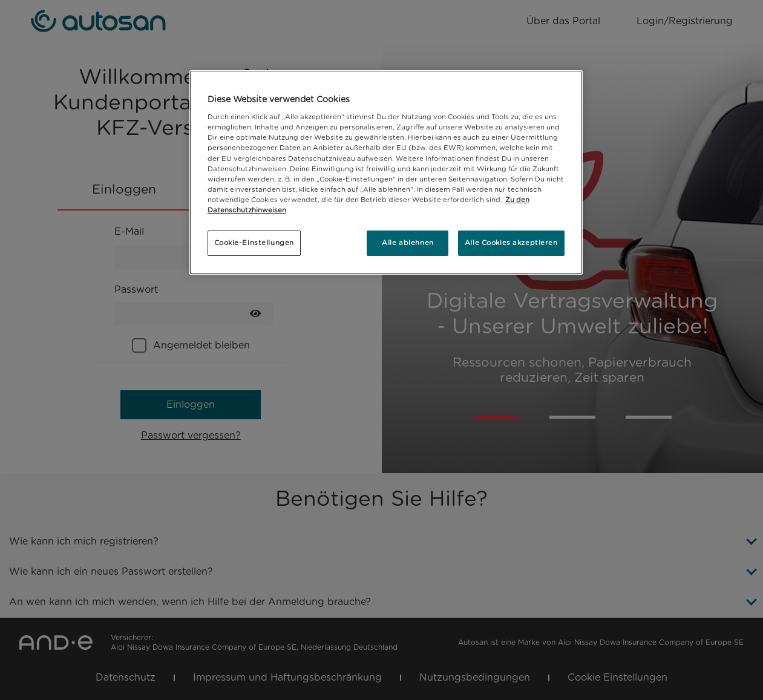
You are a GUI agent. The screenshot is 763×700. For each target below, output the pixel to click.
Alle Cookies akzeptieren (511, 243)
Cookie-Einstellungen (254, 243)
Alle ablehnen (408, 243)
